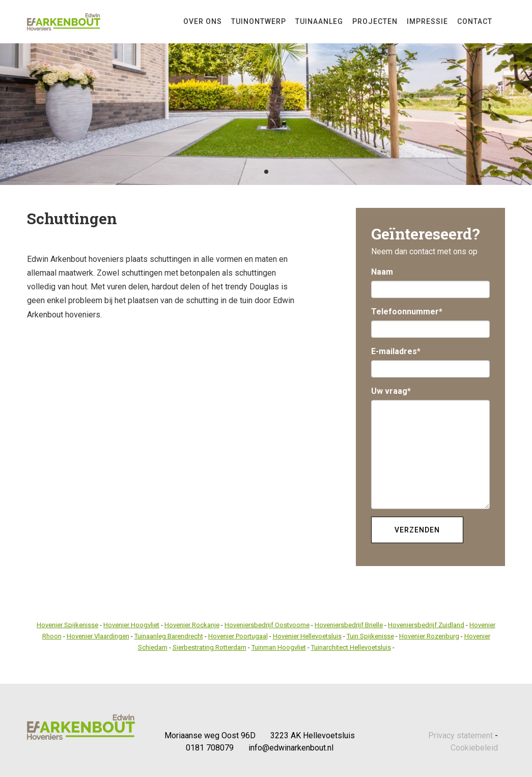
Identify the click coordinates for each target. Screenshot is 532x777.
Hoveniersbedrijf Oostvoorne (267, 625)
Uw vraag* (391, 391)
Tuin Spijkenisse (370, 636)
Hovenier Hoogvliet (131, 625)
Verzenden (417, 530)
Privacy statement (460, 735)
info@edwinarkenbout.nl (291, 748)
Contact (475, 21)
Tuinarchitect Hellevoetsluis (351, 647)
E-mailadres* (396, 351)
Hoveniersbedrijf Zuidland (426, 625)
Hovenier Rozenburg (429, 636)
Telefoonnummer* (407, 312)
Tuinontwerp (259, 21)
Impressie (427, 21)
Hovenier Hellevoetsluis (307, 636)
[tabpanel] (266, 92)
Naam (382, 272)
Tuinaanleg (319, 21)
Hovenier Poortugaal (238, 636)
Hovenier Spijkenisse (67, 625)
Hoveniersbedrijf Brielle (349, 625)
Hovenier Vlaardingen (98, 636)
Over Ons (203, 21)
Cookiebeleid (474, 748)
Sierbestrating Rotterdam (209, 647)
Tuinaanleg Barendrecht (169, 636)
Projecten (375, 21)
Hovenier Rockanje (192, 625)
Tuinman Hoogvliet (279, 647)
